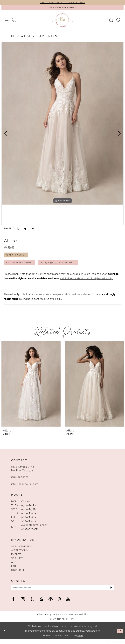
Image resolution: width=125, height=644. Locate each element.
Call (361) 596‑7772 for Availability (67, 266)
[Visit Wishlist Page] (118, 21)
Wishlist (17, 562)
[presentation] (31, 388)
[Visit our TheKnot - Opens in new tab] (32, 604)
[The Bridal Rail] (63, 21)
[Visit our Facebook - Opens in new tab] (13, 604)
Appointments (21, 550)
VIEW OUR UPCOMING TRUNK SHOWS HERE (62, 3)
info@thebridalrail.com (25, 488)
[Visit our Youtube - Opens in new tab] (68, 604)
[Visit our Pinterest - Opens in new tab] (59, 604)
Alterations (19, 554)
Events (16, 558)
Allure (26, 37)
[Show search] (111, 22)
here (80, 640)
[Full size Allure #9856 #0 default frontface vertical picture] (62, 124)
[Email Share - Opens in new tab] (33, 230)
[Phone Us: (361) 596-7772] (14, 21)
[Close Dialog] (5, 635)
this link (111, 278)
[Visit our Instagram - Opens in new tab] (23, 604)
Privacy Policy (44, 619)
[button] (7, 21)
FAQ (14, 570)
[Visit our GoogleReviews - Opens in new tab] (41, 604)
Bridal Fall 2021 (48, 37)
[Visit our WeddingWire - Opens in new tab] (51, 604)
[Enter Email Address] (62, 592)
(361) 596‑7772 (20, 481)
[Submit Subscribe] (110, 592)
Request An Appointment (22, 266)
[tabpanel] (62, 124)
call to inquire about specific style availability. (87, 282)
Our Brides (19, 574)
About (16, 566)
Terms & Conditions (63, 619)
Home (11, 37)
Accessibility (81, 619)
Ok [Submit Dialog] (120, 635)
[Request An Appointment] (62, 9)
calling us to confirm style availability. (41, 303)
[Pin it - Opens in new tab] (25, 230)
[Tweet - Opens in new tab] (18, 230)
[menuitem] (7, 21)
